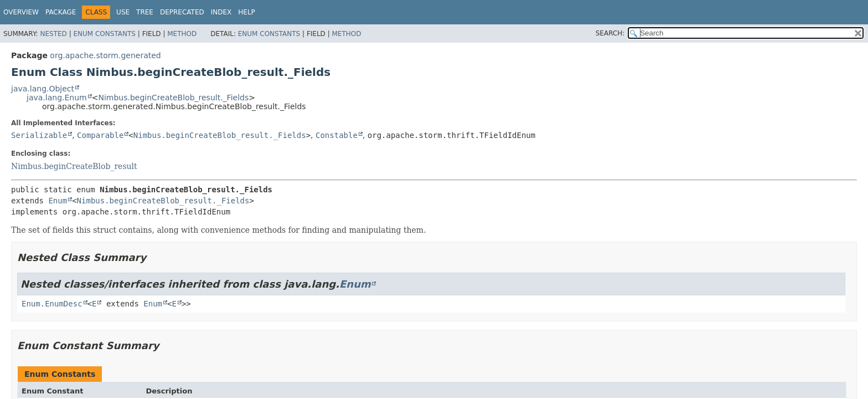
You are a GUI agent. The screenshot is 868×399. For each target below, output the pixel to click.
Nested (53, 34)
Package (61, 12)
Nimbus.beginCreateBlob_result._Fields (173, 98)
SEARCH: (610, 33)
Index (221, 12)
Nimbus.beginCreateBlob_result (74, 166)
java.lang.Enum (57, 98)
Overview (21, 12)
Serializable (39, 135)
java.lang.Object (43, 89)
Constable (337, 135)
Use (123, 12)
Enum (58, 201)
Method (182, 34)
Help (247, 12)
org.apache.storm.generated (105, 55)
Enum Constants (104, 34)
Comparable (100, 135)
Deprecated (182, 12)
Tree (145, 12)
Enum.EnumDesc (52, 304)
